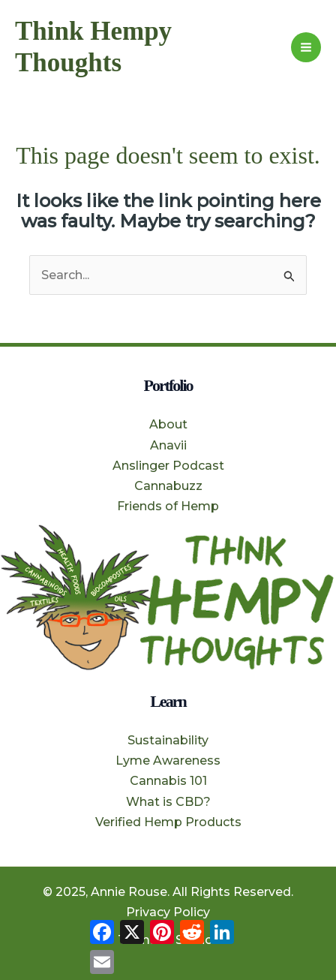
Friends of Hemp (168, 506)
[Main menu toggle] (306, 47)
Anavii (168, 445)
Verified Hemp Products (168, 822)
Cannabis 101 (168, 781)
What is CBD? (168, 802)
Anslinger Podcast (168, 466)
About (168, 424)
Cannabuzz (168, 486)
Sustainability (168, 740)
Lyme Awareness (168, 761)
